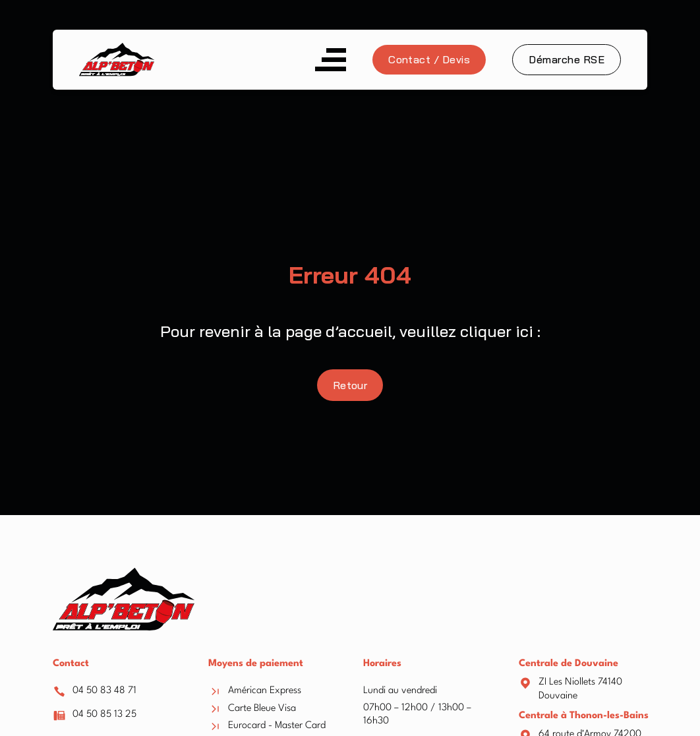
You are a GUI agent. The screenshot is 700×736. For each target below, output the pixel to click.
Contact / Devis (429, 59)
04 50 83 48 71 (104, 691)
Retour (350, 385)
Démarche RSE (567, 59)
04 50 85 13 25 (104, 715)
